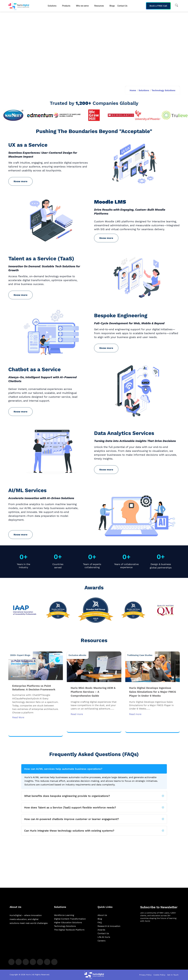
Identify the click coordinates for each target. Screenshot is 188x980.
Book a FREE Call (158, 6)
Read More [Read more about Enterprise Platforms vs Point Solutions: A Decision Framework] (18, 717)
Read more (77, 714)
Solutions (144, 90)
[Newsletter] (159, 938)
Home (133, 90)
